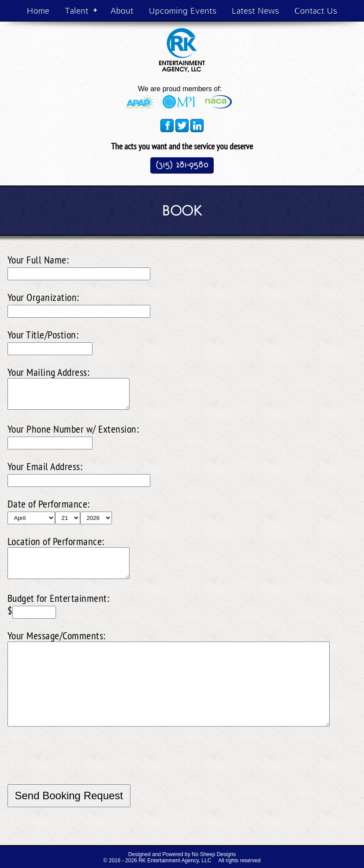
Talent (77, 10)
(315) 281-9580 (182, 165)
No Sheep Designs (214, 854)
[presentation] (74, 767)
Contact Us (316, 10)
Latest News (255, 10)
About (122, 10)
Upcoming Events (183, 10)
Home (38, 10)
